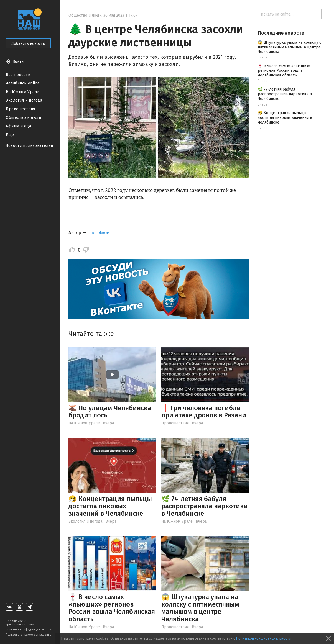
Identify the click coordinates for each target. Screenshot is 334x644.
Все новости (18, 75)
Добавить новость (28, 44)
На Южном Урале (23, 92)
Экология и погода (24, 100)
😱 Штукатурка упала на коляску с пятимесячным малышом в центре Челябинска (200, 608)
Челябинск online (23, 83)
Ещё (10, 135)
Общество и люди (23, 118)
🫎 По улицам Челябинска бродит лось (110, 412)
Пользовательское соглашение (29, 635)
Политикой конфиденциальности (263, 638)
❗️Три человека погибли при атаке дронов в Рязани (204, 412)
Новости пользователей (29, 146)
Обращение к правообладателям (20, 623)
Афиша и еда (18, 126)
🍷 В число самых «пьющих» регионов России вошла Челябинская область (112, 608)
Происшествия (21, 109)
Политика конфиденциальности (28, 629)
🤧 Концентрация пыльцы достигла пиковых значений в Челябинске (110, 506)
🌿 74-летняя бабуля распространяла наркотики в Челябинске (205, 506)
